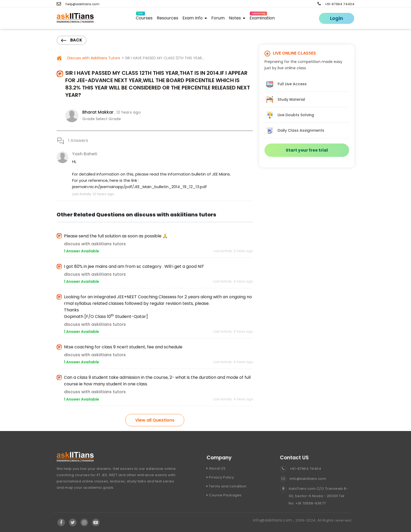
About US (216, 468)
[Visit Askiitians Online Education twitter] (73, 523)
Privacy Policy (220, 477)
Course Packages (224, 495)
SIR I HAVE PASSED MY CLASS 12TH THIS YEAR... (165, 58)
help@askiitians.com (78, 4)
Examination (262, 17)
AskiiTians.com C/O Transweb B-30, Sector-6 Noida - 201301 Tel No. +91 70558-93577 (314, 496)
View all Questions (155, 420)
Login (337, 18)
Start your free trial (307, 150)
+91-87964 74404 (336, 4)
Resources (167, 18)
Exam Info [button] (195, 18)
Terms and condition (227, 486)
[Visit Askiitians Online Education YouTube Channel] (96, 523)
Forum (218, 18)
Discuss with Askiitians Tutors (93, 58)
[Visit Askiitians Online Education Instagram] (84, 523)
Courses (144, 17)
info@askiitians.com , (274, 520)
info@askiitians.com (303, 479)
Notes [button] (237, 18)
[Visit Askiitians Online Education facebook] (61, 523)
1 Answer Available (82, 251)
